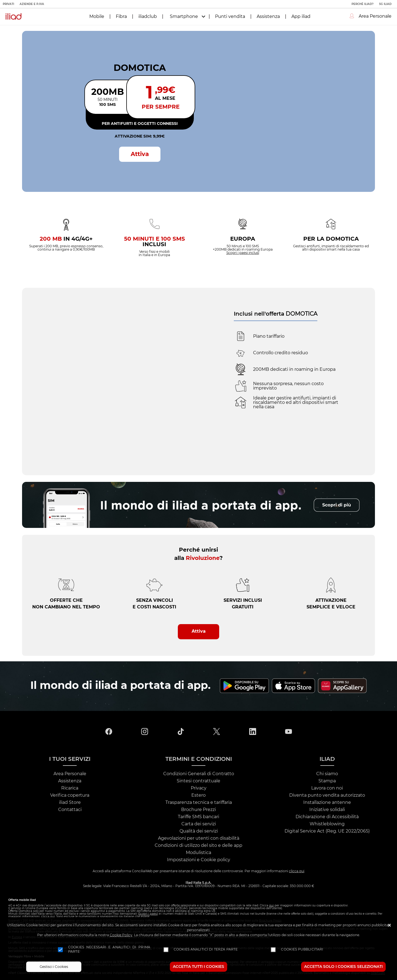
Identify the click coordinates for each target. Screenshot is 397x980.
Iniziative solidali (327, 810)
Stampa (327, 781)
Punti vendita (230, 17)
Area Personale (70, 774)
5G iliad (385, 4)
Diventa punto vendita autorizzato (327, 795)
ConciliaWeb (142, 871)
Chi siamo (327, 774)
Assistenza (268, 17)
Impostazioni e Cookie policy (199, 860)
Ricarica (70, 788)
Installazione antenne (327, 802)
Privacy (199, 788)
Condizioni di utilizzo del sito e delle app (198, 845)
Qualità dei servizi (199, 831)
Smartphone (184, 17)
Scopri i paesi (148, 914)
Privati (8, 4)
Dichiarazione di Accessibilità (327, 817)
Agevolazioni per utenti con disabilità (199, 838)
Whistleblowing (327, 824)
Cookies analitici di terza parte (206, 949)
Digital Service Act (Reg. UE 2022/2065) (327, 831)
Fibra (121, 17)
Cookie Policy (121, 935)
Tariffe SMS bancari (198, 817)
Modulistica (198, 853)
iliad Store (70, 802)
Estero (198, 795)
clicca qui (297, 871)
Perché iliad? (363, 4)
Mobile (97, 17)
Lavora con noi (327, 788)
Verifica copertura (70, 795)
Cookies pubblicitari (302, 949)
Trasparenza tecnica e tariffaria (199, 802)
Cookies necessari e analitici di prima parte (109, 949)
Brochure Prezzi (198, 810)
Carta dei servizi (199, 824)
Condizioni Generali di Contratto (199, 774)
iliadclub (148, 17)
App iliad (301, 17)
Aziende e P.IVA (32, 4)
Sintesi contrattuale (198, 781)
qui (271, 906)
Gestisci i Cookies (54, 967)
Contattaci (70, 810)
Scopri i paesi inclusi (243, 253)
